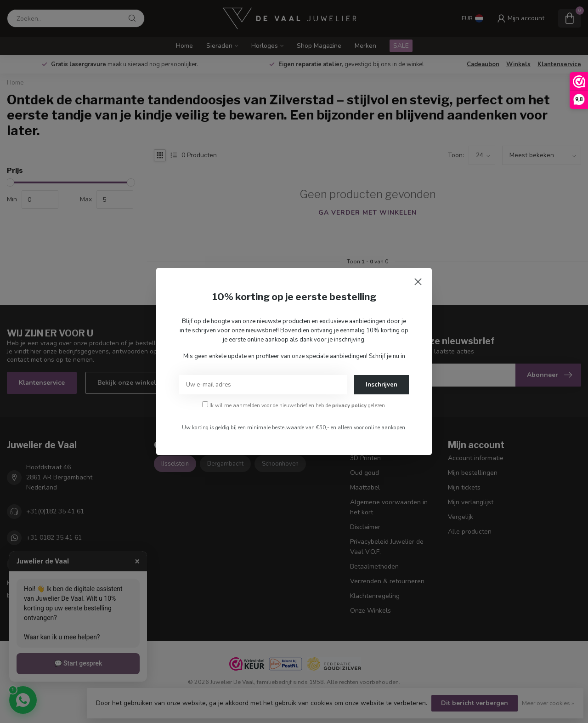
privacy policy (349, 405)
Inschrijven (382, 385)
